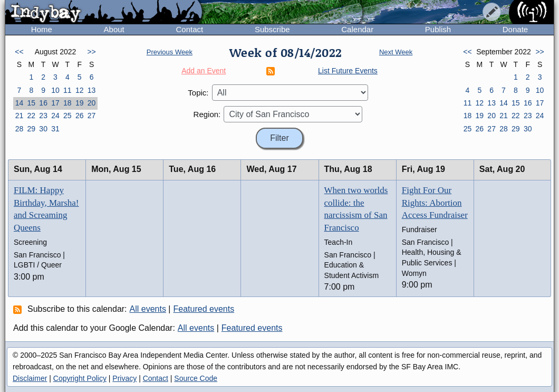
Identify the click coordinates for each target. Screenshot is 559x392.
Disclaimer (30, 378)
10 (55, 90)
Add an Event (204, 71)
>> (91, 52)
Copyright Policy (80, 378)
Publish (438, 29)
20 (92, 103)
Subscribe (272, 29)
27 (92, 116)
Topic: (198, 93)
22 (31, 116)
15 (31, 103)
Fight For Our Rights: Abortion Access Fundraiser (435, 203)
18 (68, 103)
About (114, 29)
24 (55, 116)
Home (42, 29)
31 (55, 129)
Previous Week (170, 52)
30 (43, 129)
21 (20, 116)
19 (80, 103)
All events (148, 309)
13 (92, 90)
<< (19, 52)
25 (68, 116)
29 (31, 129)
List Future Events (348, 71)
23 (43, 116)
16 (43, 103)
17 (55, 103)
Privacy (124, 378)
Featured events (204, 309)
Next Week (396, 52)
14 (20, 103)
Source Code (196, 378)
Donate (515, 29)
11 (68, 90)
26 (80, 116)
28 (20, 129)
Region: (207, 114)
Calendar (357, 29)
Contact (189, 29)
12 (80, 90)
